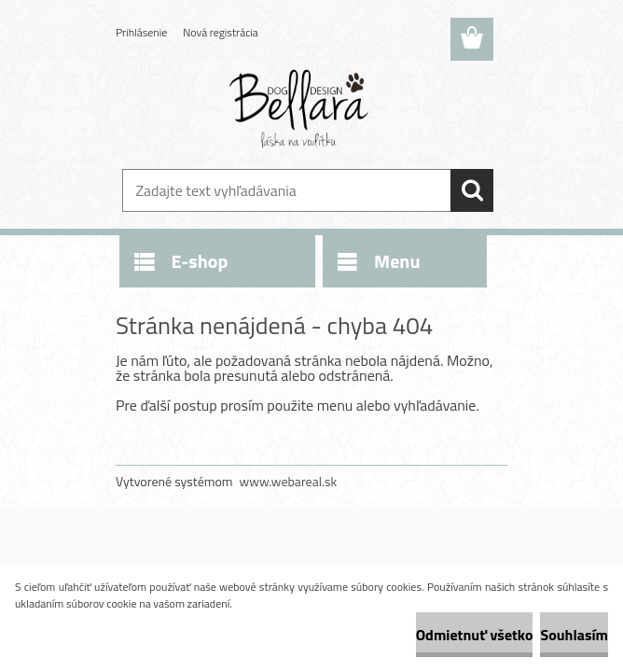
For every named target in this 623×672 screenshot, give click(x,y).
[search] (472, 190)
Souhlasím (574, 635)
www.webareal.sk (289, 481)
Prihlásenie (141, 32)
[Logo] (300, 108)
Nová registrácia (221, 32)
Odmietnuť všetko (475, 635)
